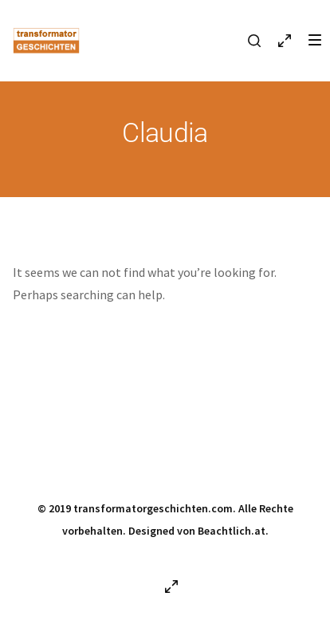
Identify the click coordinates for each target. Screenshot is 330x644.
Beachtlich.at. (233, 531)
